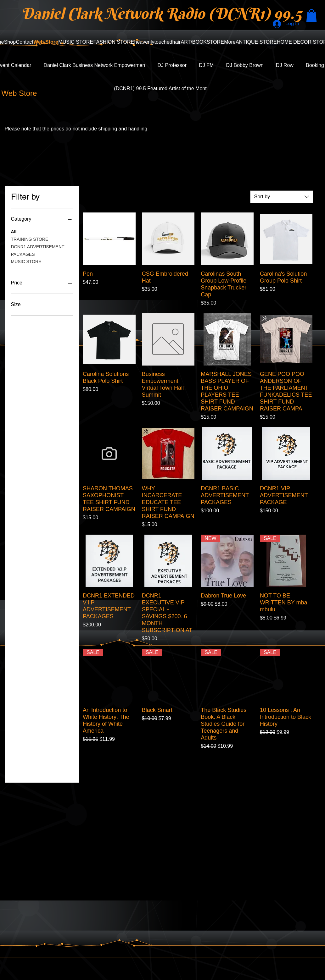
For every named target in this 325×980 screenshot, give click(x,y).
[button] (311, 16)
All (14, 231)
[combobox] (282, 197)
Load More (198, 768)
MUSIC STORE (26, 261)
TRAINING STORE (30, 239)
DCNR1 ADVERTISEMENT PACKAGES (38, 250)
